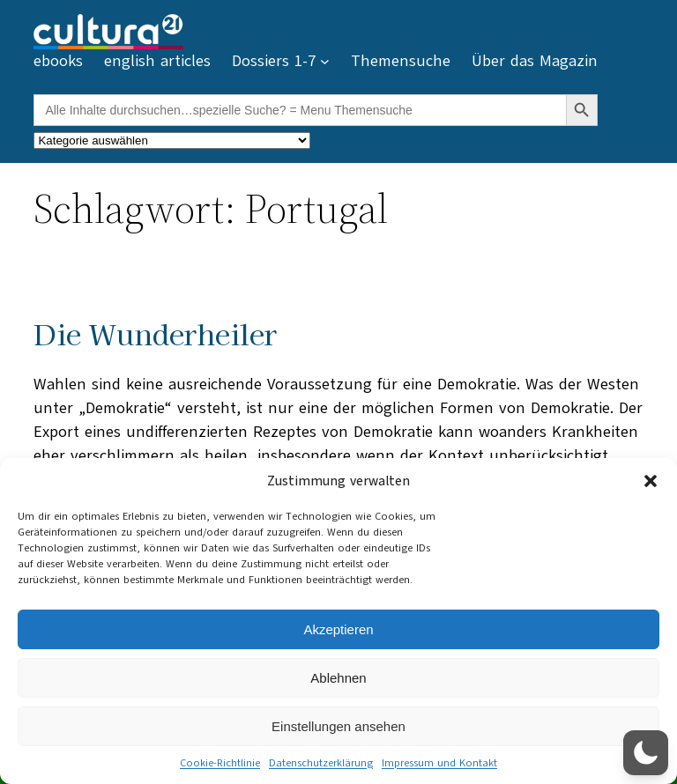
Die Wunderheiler (155, 333)
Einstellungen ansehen (338, 726)
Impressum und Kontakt (439, 763)
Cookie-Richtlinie (220, 763)
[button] (651, 481)
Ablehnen (338, 678)
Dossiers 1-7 (274, 61)
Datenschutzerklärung (321, 763)
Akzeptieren (338, 629)
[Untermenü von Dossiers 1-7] (325, 61)
